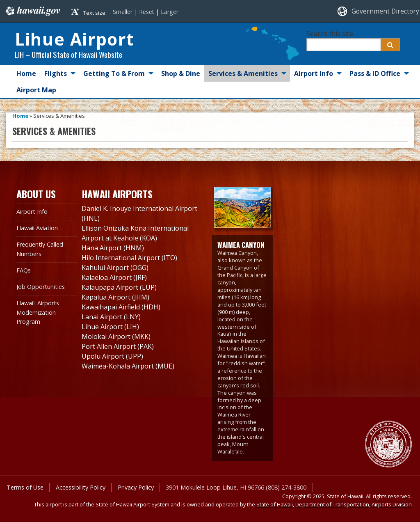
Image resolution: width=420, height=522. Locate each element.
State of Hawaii (275, 504)
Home (26, 73)
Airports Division (392, 504)
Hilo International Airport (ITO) (129, 258)
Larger (170, 12)
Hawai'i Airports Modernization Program (38, 312)
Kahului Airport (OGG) (115, 268)
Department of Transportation (332, 504)
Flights (56, 73)
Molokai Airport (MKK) (116, 337)
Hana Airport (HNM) (113, 248)
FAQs (24, 270)
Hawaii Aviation (37, 228)
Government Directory (385, 11)
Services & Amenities (243, 73)
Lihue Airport (74, 39)
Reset (147, 12)
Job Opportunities (41, 287)
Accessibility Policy (81, 487)
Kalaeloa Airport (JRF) (114, 277)
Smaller (123, 12)
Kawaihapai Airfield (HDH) (121, 307)
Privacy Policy (136, 487)
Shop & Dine (181, 73)
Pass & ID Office (375, 73)
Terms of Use (25, 487)
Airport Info (314, 73)
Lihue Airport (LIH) (110, 327)
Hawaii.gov (32, 11)
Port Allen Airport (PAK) (118, 346)
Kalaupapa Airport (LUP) (119, 287)
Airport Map (36, 90)
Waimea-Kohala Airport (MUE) (128, 366)
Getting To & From (114, 73)
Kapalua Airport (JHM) (115, 297)
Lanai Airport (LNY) (111, 317)
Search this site (330, 34)
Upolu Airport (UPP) (112, 356)
